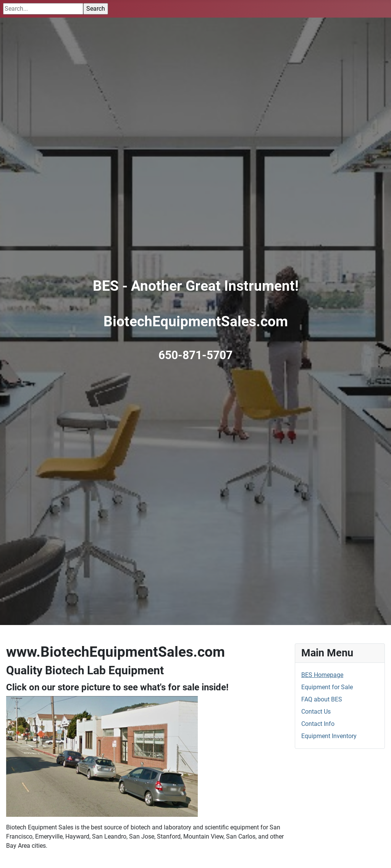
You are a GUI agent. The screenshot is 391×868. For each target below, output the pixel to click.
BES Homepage (322, 675)
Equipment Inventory (329, 736)
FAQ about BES (322, 699)
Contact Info (318, 724)
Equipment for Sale (327, 687)
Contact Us (316, 712)
